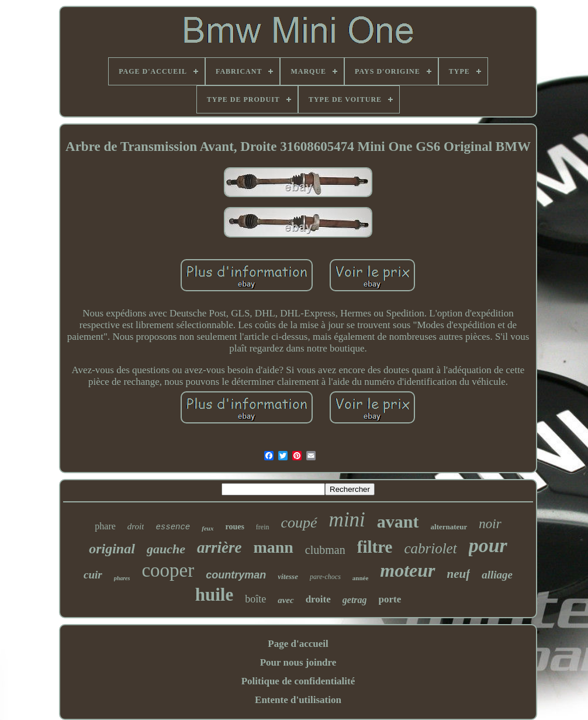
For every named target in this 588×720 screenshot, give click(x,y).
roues (234, 527)
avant (398, 521)
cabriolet (430, 548)
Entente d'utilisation (298, 700)
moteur (407, 570)
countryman (236, 575)
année (361, 578)
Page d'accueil (298, 644)
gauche (166, 549)
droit (136, 526)
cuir (93, 575)
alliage (497, 575)
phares (122, 578)
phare (105, 526)
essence (173, 527)
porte (390, 599)
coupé (299, 523)
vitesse (288, 576)
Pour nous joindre (298, 662)
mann (273, 547)
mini (347, 520)
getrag (355, 600)
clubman (325, 550)
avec (286, 600)
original (112, 549)
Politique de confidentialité (298, 681)
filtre (375, 547)
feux (207, 528)
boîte (255, 599)
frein (263, 527)
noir (490, 524)
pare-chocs (325, 577)
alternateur (449, 527)
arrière (219, 547)
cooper (168, 570)
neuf (459, 574)
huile (214, 595)
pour (488, 545)
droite (318, 599)
